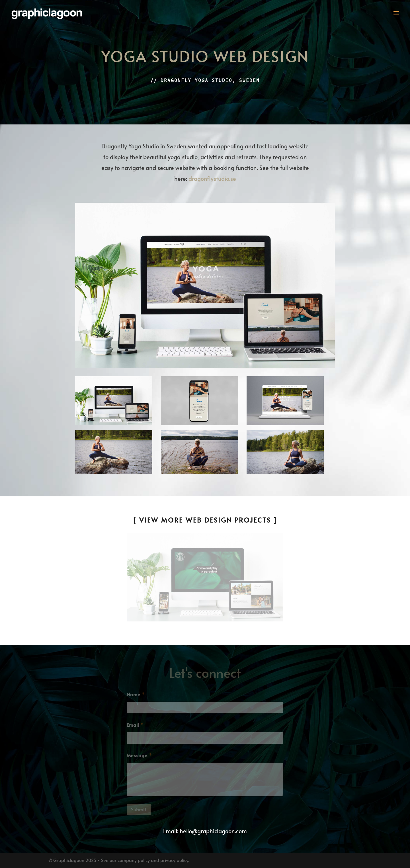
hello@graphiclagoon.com (213, 831)
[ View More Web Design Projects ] (205, 520)
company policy (134, 860)
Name (136, 694)
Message (139, 755)
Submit (139, 809)
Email (135, 725)
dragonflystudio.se (212, 179)
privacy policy (174, 860)
